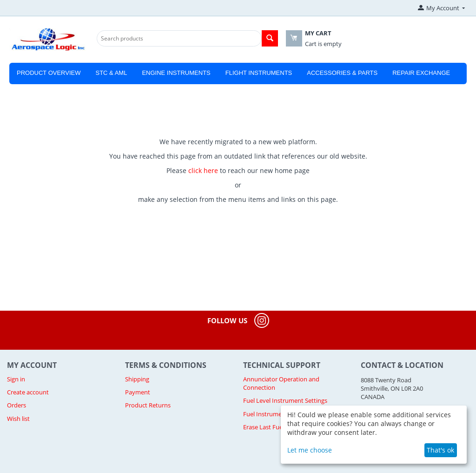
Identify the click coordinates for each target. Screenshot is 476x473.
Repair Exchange (421, 73)
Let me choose (310, 450)
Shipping (137, 379)
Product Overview (49, 73)
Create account (28, 392)
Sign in (16, 379)
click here (203, 170)
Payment (138, 392)
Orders (17, 405)
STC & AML (111, 73)
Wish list (18, 419)
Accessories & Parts (342, 73)
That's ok (440, 450)
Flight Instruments (259, 73)
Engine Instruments (176, 73)
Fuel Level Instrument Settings (285, 400)
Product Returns (148, 405)
